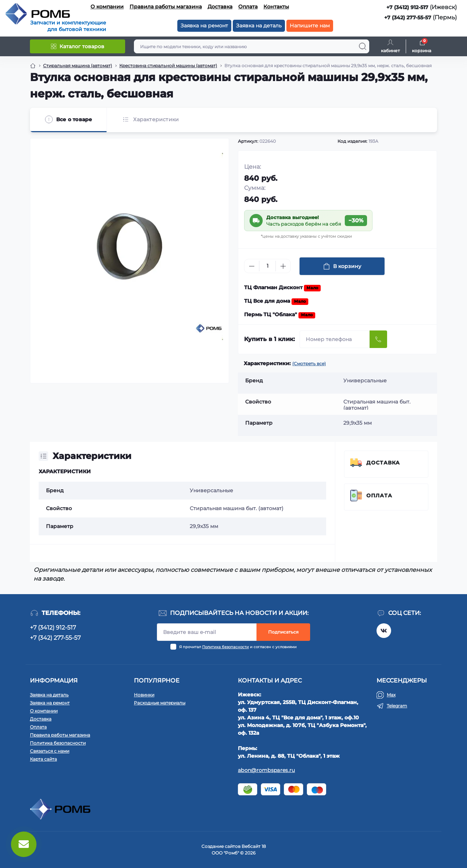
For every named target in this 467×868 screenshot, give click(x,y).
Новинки (144, 695)
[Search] (363, 46)
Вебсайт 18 (254, 846)
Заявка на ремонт (204, 26)
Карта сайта (43, 759)
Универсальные (211, 490)
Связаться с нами (50, 751)
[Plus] (283, 266)
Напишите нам (310, 26)
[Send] (378, 339)
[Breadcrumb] (33, 66)
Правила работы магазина (166, 7)
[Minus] (252, 266)
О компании (107, 7)
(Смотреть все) (309, 364)
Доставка (220, 7)
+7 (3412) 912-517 (407, 7)
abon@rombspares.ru (266, 770)
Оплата (248, 7)
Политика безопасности (225, 647)
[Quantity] (267, 266)
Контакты (276, 7)
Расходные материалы (160, 703)
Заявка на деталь (259, 26)
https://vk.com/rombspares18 (384, 631)
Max (391, 695)
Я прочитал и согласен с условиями (238, 647)
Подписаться (283, 632)
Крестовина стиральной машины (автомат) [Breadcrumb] (168, 66)
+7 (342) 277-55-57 (408, 18)
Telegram (397, 706)
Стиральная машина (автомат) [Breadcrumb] (78, 66)
